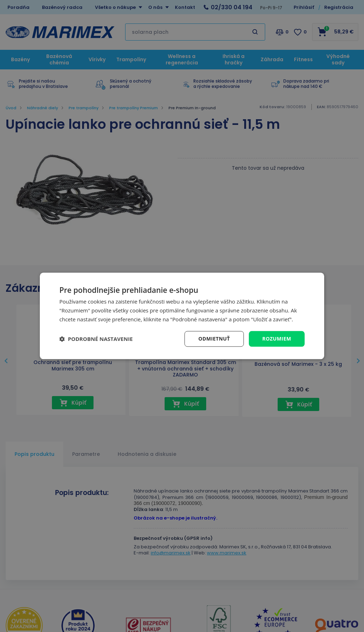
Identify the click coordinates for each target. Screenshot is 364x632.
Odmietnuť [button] (214, 339)
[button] (96, 339)
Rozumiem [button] (277, 339)
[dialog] (182, 316)
